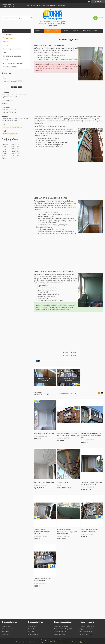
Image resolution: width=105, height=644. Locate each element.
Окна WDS (31, 629)
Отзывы (6, 60)
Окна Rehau (6, 626)
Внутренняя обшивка (87, 631)
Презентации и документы (12, 49)
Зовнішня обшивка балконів (69, 380)
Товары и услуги (9, 38)
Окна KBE (31, 631)
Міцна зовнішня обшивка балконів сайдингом (90, 531)
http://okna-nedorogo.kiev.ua (12, 127)
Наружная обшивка (86, 629)
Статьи (5, 45)
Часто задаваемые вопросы (13, 63)
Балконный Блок (59, 634)
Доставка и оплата (10, 67)
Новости (6, 42)
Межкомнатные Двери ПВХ (63, 629)
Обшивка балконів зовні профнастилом (43, 580)
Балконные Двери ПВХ (61, 626)
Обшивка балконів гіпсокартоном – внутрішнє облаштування (67, 531)
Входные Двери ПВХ (60, 631)
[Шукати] (31, 18)
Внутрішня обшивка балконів (45, 380)
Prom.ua (63, 640)
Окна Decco (6, 634)
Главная (38, 31)
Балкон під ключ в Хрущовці (44, 433)
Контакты (75, 31)
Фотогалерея (8, 34)
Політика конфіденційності (80, 642)
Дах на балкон (63, 482)
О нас (5, 52)
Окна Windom (32, 626)
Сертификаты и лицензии (12, 56)
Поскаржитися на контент (62, 642)
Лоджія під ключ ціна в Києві (44, 482)
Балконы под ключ (86, 634)
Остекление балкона (87, 626)
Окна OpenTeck (33, 634)
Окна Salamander (8, 629)
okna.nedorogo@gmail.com (11, 134)
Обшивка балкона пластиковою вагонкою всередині (42, 531)
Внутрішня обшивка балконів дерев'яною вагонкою (92, 483)
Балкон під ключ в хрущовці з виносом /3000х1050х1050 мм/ (68, 434)
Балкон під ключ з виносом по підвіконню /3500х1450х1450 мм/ (92, 435)
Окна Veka (5, 631)
